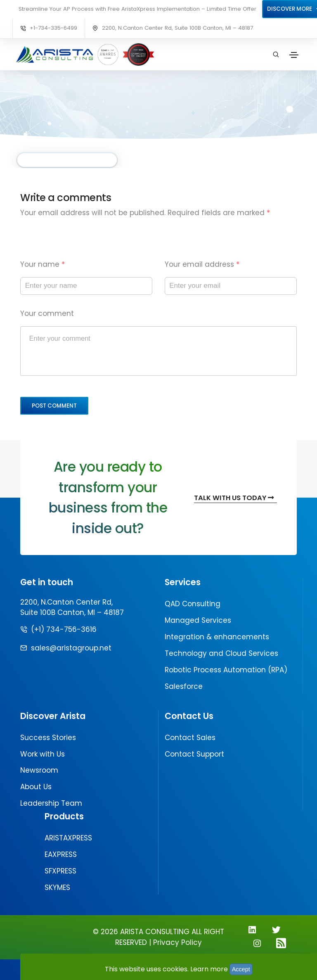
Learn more (209, 969)
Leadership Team (51, 803)
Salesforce (184, 686)
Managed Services (198, 620)
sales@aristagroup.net (71, 648)
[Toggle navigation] (294, 55)
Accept (241, 969)
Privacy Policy (177, 942)
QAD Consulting (193, 604)
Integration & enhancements (217, 637)
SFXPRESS (60, 871)
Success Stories (48, 738)
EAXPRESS (61, 854)
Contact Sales (190, 738)
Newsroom (39, 770)
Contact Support (194, 754)
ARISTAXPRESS (68, 838)
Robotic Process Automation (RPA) (226, 670)
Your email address (202, 264)
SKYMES (57, 887)
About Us (36, 787)
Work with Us (43, 754)
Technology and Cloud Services (221, 653)
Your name (43, 264)
